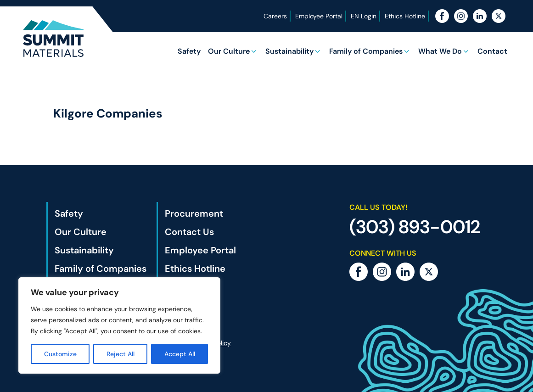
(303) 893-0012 (415, 227)
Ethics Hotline (405, 16)
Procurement (194, 213)
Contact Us (189, 232)
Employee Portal (319, 16)
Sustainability (289, 51)
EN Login (364, 16)
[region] (119, 325)
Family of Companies (366, 51)
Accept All (180, 354)
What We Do (440, 51)
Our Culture (229, 51)
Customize (60, 354)
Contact (492, 51)
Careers (275, 16)
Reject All (121, 354)
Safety (189, 51)
